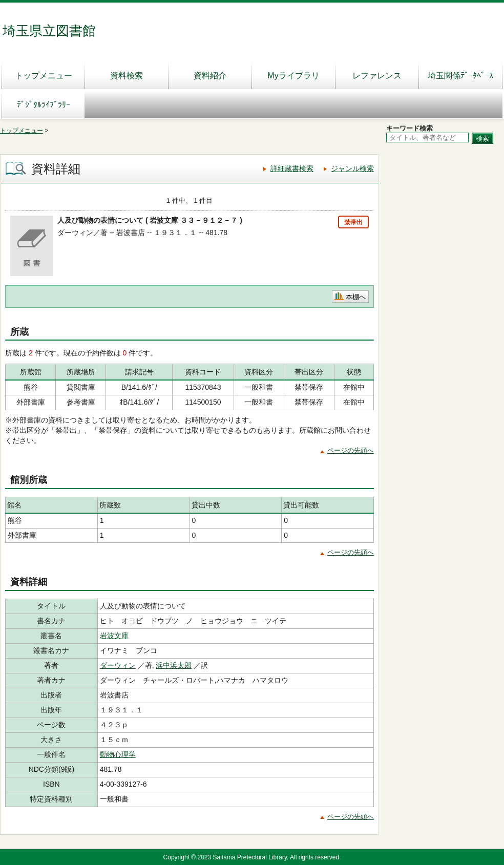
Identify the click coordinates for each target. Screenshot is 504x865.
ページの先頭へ (351, 450)
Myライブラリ (293, 76)
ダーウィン (118, 665)
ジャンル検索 (352, 168)
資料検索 (127, 76)
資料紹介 (210, 76)
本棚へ (356, 297)
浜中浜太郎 (174, 665)
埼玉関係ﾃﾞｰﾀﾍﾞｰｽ (460, 76)
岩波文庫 (114, 636)
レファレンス (377, 76)
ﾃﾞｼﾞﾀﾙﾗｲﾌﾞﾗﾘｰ (44, 105)
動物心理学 (118, 754)
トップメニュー (44, 76)
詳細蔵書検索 (292, 168)
